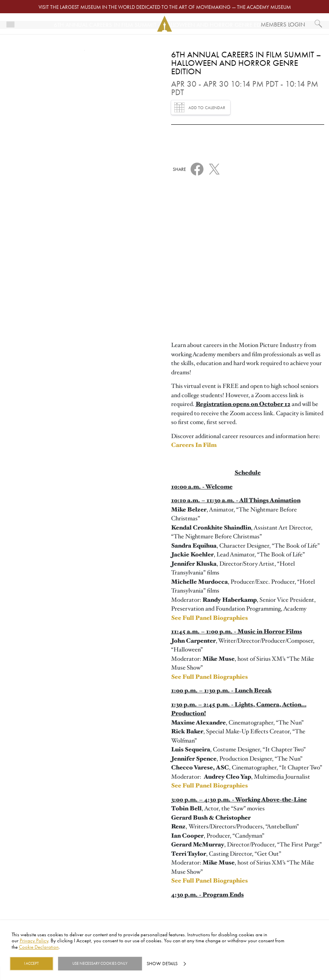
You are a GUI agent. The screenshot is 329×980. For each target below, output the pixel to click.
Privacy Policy (34, 941)
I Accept (31, 964)
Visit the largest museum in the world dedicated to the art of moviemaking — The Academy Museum (165, 7)
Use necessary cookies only (100, 964)
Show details (162, 964)
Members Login (283, 24)
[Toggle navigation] (10, 24)
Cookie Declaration (39, 947)
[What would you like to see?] (319, 24)
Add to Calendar (200, 107)
